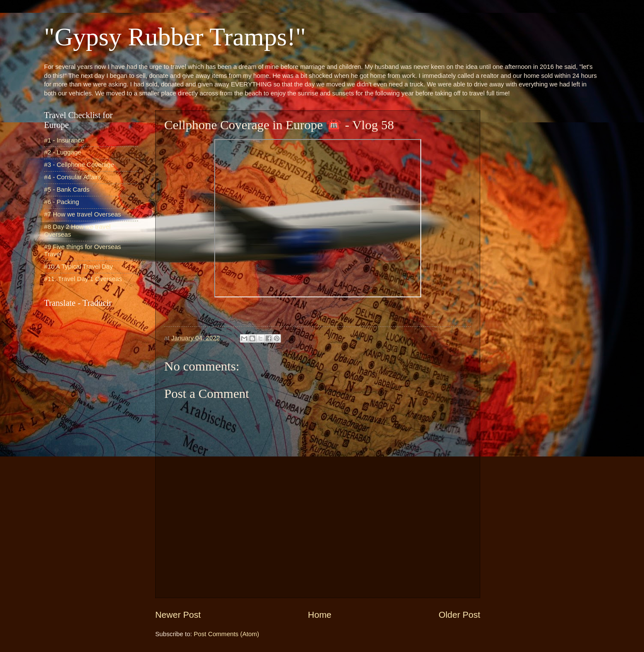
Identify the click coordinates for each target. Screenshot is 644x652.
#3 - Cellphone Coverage (79, 165)
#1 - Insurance (64, 140)
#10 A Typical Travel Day (78, 267)
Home (320, 615)
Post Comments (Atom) (226, 634)
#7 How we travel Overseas (83, 214)
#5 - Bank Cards (67, 190)
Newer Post (178, 615)
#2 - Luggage (63, 152)
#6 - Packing (62, 202)
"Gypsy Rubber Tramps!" (175, 37)
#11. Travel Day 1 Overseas (83, 279)
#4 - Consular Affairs (72, 177)
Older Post (459, 615)
